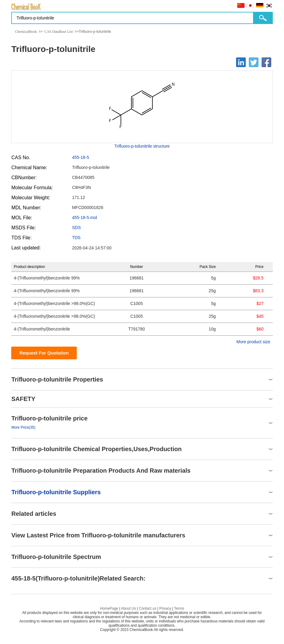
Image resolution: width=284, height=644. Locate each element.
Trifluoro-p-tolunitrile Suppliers (56, 492)
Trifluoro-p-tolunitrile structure (142, 146)
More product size (253, 342)
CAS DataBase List (59, 32)
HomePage (109, 608)
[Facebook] (266, 62)
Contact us (148, 608)
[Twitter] (254, 62)
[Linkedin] (241, 62)
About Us (128, 608)
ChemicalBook (26, 32)
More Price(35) (23, 427)
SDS (76, 228)
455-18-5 (80, 157)
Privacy (165, 608)
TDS (76, 238)
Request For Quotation (44, 353)
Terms (179, 608)
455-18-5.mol (85, 218)
